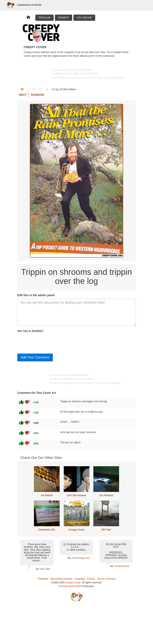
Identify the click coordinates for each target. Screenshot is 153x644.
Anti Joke (45, 569)
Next (23, 95)
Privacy (91, 579)
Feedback (43, 579)
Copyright (80, 579)
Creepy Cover (76, 530)
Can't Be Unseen (77, 495)
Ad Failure (47, 495)
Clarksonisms (122, 566)
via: (38, 569)
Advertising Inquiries (61, 579)
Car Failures (106, 495)
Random (38, 95)
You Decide (84, 18)
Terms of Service (106, 579)
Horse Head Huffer (71, 586)
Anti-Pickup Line (81, 558)
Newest (63, 18)
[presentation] (49, 342)
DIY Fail (106, 530)
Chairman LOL (47, 530)
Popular (45, 18)
